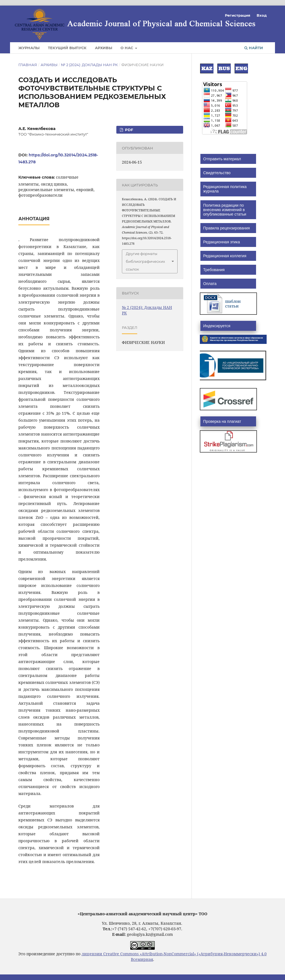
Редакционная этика (222, 242)
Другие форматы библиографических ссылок (145, 261)
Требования (214, 270)
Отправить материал (222, 159)
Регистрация (238, 15)
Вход (262, 15)
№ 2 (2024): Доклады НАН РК (89, 65)
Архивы (104, 48)
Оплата (210, 284)
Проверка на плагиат (222, 421)
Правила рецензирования (227, 228)
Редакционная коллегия (225, 256)
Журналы (29, 48)
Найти (254, 48)
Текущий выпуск (67, 48)
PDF (128, 130)
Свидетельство (217, 173)
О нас (127, 48)
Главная (28, 65)
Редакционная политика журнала (225, 189)
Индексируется (217, 326)
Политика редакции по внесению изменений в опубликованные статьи (225, 210)
